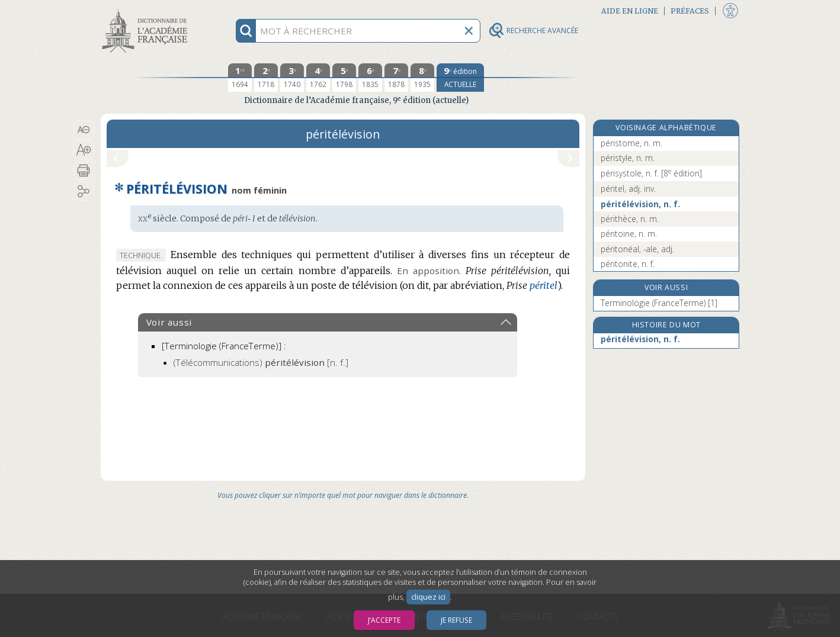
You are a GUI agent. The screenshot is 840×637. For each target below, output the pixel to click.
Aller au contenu (147, 10)
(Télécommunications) (261, 362)
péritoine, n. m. (629, 234)
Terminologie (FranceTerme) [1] (659, 303)
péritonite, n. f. (628, 264)
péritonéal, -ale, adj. (637, 249)
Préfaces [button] (690, 11)
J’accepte (384, 620)
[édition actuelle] (460, 78)
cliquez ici (428, 597)
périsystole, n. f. (651, 173)
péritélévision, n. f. (640, 204)
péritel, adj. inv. (628, 189)
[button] (84, 130)
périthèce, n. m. (630, 219)
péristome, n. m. (631, 143)
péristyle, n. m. (628, 158)
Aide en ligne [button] (630, 11)
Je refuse (456, 620)
